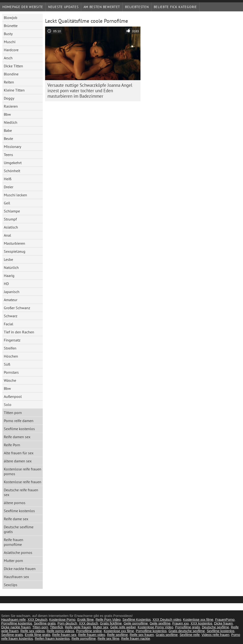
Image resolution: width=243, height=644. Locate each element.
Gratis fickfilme (111, 623)
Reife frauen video (92, 635)
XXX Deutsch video (167, 620)
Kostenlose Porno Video (155, 627)
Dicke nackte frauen (20, 569)
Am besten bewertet (102, 7)
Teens (8, 155)
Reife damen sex (17, 437)
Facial (9, 324)
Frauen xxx (180, 623)
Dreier (9, 187)
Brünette (11, 26)
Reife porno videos (60, 631)
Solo (8, 405)
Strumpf (10, 219)
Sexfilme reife (190, 635)
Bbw (7, 114)
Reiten (9, 82)
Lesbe (8, 259)
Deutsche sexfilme (215, 627)
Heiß (8, 179)
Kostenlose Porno (62, 620)
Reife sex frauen (142, 635)
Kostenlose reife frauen (23, 482)
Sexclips (11, 585)
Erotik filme (86, 620)
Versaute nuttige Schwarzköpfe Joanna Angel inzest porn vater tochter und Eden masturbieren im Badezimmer (90, 91)
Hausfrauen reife (14, 620)
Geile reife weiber (123, 627)
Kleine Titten (14, 90)
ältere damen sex (18, 461)
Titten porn (13, 413)
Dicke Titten (13, 66)
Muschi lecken (15, 195)
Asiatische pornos (18, 552)
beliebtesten (137, 7)
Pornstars (11, 372)
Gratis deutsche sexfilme (187, 631)
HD (6, 284)
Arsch (8, 58)
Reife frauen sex (64, 635)
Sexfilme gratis (45, 623)
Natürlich (11, 267)
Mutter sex (100, 627)
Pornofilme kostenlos (17, 623)
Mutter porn (13, 561)
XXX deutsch (89, 623)
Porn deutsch (67, 623)
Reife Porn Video (108, 620)
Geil (7, 203)
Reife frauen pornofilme (14, 542)
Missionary (12, 147)
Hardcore (11, 50)
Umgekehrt (13, 163)
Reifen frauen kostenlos (52, 639)
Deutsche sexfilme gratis (19, 529)
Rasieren (11, 106)
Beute (8, 138)
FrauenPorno (225, 620)
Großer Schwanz (17, 308)
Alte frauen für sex (19, 453)
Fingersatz (12, 340)
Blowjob (11, 18)
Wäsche (10, 380)
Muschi (10, 42)
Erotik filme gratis (38, 635)
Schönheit (12, 171)
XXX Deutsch (37, 620)
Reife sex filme (108, 639)
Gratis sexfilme (167, 635)
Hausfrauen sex (16, 577)
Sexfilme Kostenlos (137, 620)
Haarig (9, 276)
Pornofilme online (89, 631)
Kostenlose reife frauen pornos (23, 471)
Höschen (11, 356)
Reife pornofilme (84, 639)
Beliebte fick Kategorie (175, 7)
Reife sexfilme (117, 635)
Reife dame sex (16, 519)
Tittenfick (56, 627)
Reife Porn (12, 445)
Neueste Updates (63, 7)
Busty (8, 34)
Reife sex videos (33, 631)
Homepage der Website (23, 7)
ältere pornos (15, 503)
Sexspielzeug (15, 251)
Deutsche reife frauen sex (21, 492)
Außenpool (13, 396)
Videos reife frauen (215, 635)
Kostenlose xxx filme (198, 620)
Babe (8, 130)
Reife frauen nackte (136, 639)
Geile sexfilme (160, 623)
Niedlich (11, 122)
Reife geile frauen (78, 627)
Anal (7, 235)
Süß (7, 364)
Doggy (9, 98)
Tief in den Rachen (19, 332)
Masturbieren (14, 243)
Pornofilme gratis (188, 627)
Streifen (10, 348)
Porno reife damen (19, 421)
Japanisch (12, 292)
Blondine (11, 74)
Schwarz (11, 316)
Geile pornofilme (136, 623)
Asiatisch (11, 227)
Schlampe (12, 211)
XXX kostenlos (201, 623)
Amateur (11, 300)
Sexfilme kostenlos (19, 429)
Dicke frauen (223, 623)
